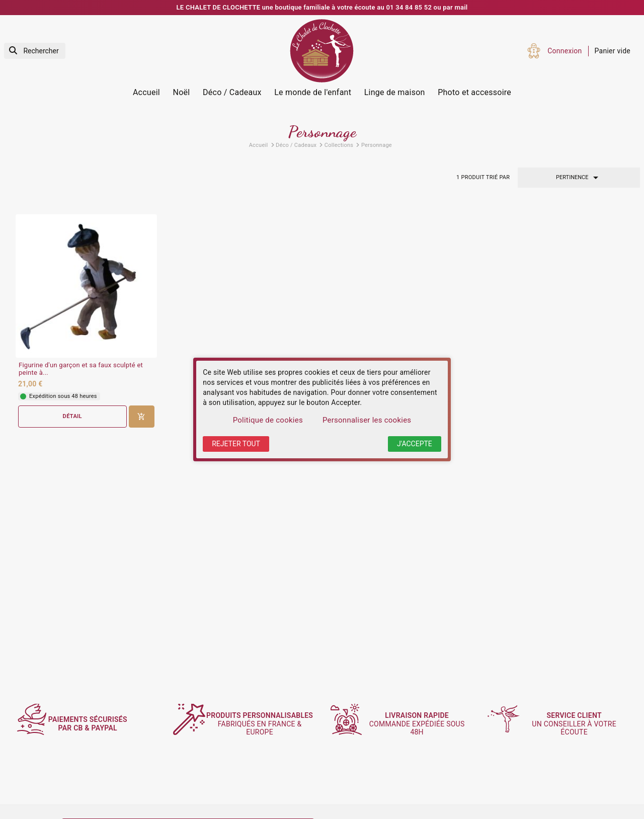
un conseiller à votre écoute (579, 724)
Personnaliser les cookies (367, 420)
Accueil (146, 92)
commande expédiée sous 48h (422, 724)
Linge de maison (395, 92)
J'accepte (415, 444)
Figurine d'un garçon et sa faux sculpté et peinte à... (81, 369)
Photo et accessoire (474, 92)
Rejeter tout (236, 444)
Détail (72, 416)
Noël (182, 92)
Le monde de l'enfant (313, 92)
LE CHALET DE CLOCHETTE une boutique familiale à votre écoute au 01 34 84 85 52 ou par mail (322, 7)
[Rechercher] (35, 51)
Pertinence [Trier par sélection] (579, 178)
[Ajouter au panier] (142, 417)
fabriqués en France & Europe (264, 723)
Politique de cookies (268, 420)
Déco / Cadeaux (232, 92)
